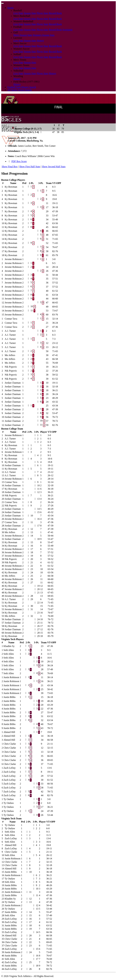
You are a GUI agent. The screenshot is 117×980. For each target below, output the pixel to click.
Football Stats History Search (22, 87)
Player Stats (43, 13)
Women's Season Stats (44, 35)
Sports (10, 8)
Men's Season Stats (23, 35)
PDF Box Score (19, 161)
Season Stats (30, 13)
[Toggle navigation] (2, 3)
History (40, 41)
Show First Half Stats (30, 167)
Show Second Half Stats (54, 167)
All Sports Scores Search (19, 90)
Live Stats (18, 13)
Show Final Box (10, 167)
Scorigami (67, 30)
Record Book (55, 13)
